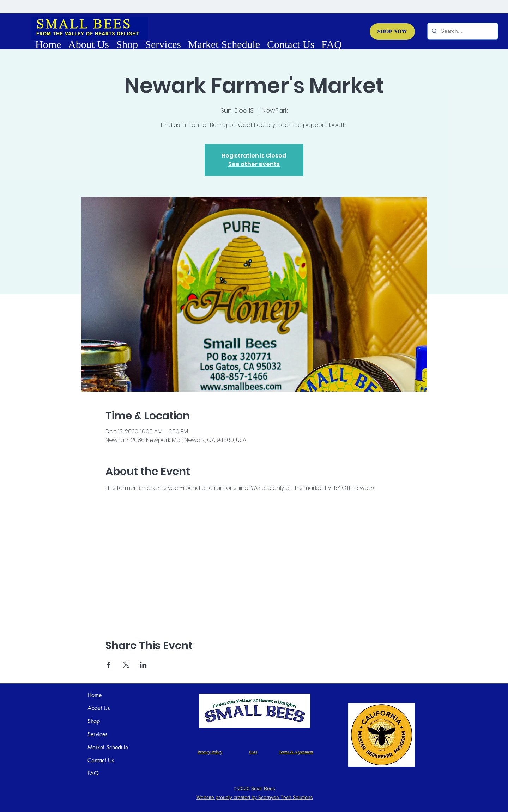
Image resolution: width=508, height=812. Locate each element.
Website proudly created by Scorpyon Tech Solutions (255, 797)
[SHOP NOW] (392, 32)
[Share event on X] (126, 665)
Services (97, 734)
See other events (254, 164)
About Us (99, 708)
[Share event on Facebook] (109, 665)
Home (95, 695)
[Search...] (462, 31)
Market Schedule (108, 747)
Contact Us (101, 760)
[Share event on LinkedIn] (143, 665)
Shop (94, 721)
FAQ (93, 773)
